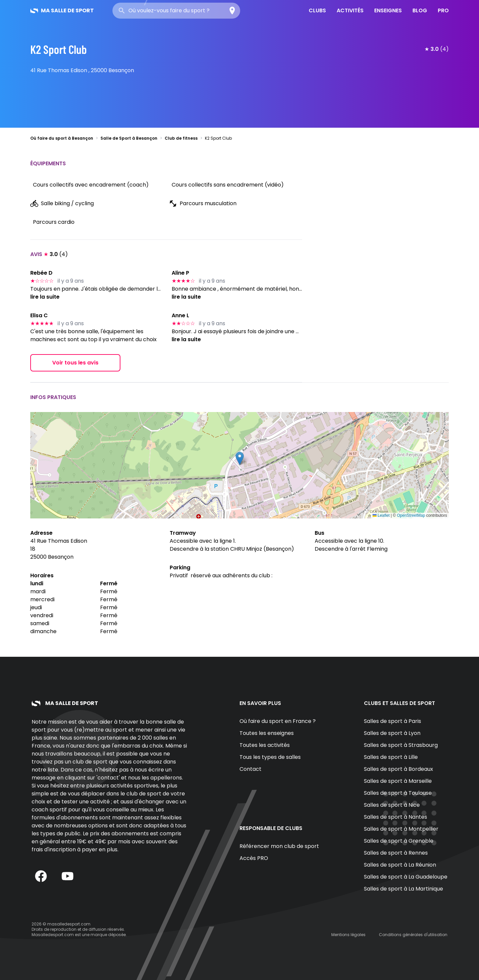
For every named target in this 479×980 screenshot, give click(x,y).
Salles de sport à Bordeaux (399, 769)
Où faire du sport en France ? (278, 721)
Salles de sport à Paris (393, 721)
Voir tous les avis (75, 363)
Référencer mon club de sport (279, 846)
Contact (250, 769)
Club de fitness (181, 138)
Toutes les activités (265, 745)
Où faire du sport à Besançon (62, 138)
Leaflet (381, 515)
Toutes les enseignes (267, 733)
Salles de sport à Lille (391, 757)
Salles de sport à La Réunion (400, 865)
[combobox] (176, 11)
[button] (240, 458)
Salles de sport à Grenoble (399, 841)
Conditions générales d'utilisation (413, 935)
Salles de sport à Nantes (396, 817)
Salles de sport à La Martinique (403, 889)
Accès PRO (254, 858)
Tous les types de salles (270, 757)
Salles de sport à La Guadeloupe (406, 877)
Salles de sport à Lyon (392, 733)
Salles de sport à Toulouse (398, 793)
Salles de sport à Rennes (396, 853)
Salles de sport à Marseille (398, 781)
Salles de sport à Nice (392, 805)
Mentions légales (348, 935)
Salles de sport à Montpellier (401, 829)
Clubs (317, 10)
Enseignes (388, 10)
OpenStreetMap (411, 515)
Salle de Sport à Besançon (129, 138)
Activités (350, 10)
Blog (420, 10)
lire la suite (45, 297)
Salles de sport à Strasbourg (401, 745)
